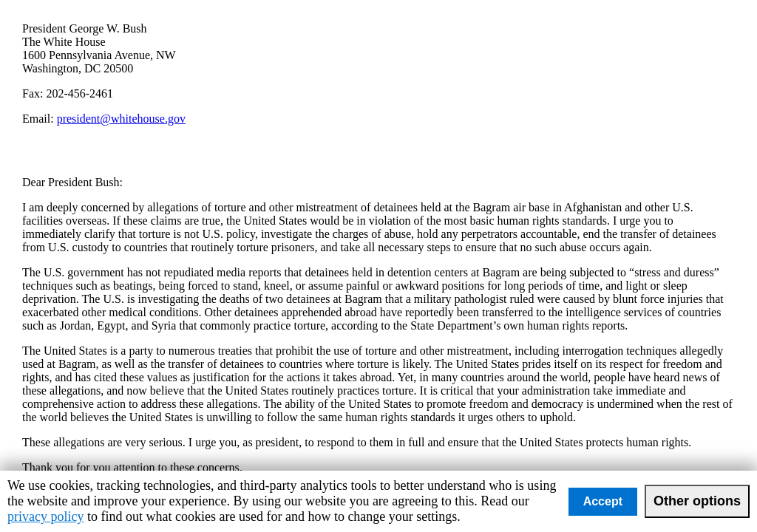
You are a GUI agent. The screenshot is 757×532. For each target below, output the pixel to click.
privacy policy (45, 516)
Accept (603, 501)
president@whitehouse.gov (121, 119)
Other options (697, 501)
